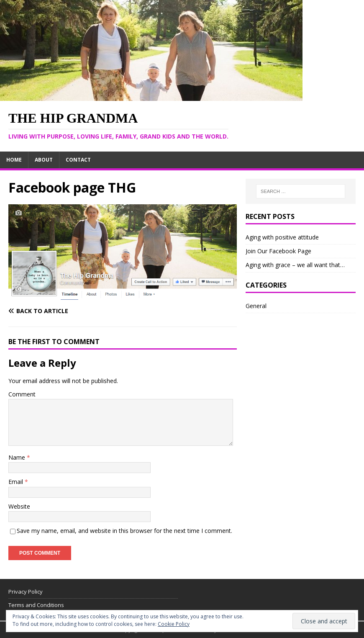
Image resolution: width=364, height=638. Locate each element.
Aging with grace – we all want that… (295, 265)
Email (17, 482)
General (256, 306)
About (44, 160)
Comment (22, 394)
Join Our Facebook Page (278, 251)
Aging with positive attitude (282, 237)
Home (14, 160)
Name (18, 457)
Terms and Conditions (36, 605)
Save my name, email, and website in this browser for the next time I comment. (124, 531)
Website (19, 506)
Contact (78, 160)
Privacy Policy (26, 592)
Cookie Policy (174, 624)
